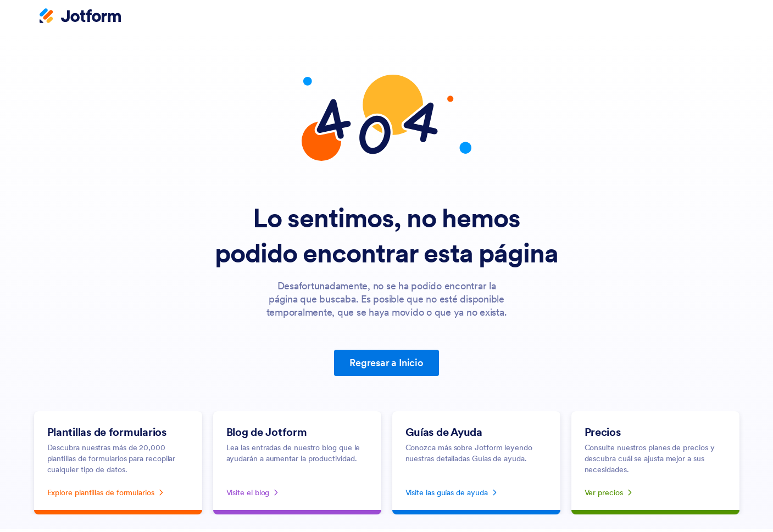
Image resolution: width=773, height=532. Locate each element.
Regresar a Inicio (386, 363)
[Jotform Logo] (80, 17)
